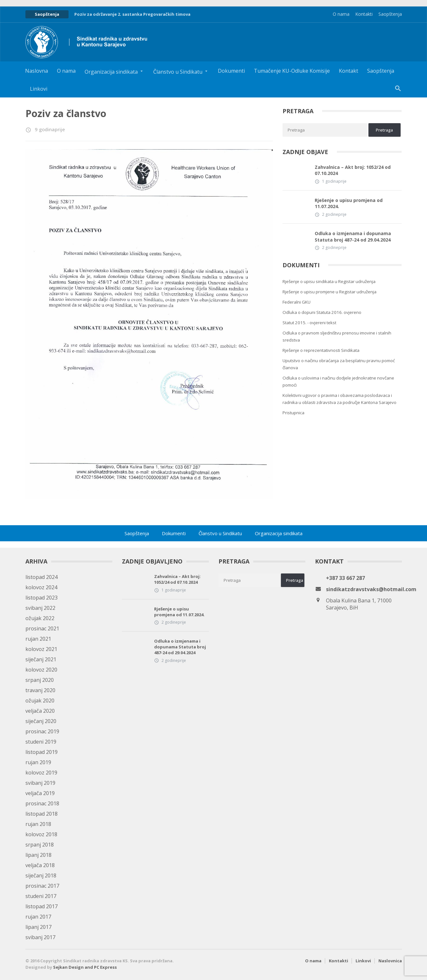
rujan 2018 (38, 824)
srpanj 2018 (40, 845)
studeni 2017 (41, 896)
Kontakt (348, 71)
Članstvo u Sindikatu (220, 533)
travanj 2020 (40, 690)
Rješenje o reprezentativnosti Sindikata (321, 350)
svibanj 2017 (40, 937)
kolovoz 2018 (41, 834)
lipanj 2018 (38, 855)
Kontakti (364, 14)
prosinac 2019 (42, 731)
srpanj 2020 (40, 680)
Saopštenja (390, 14)
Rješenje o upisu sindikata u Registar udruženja (329, 281)
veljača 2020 (40, 711)
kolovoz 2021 (41, 649)
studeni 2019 (41, 742)
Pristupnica (293, 413)
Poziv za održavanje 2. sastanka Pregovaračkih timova (132, 14)
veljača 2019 (40, 793)
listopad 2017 (42, 906)
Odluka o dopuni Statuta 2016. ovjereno (322, 312)
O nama (341, 14)
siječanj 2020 (41, 721)
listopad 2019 (42, 752)
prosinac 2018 (42, 803)
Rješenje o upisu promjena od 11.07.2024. (349, 203)
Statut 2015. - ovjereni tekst (309, 323)
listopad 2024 (42, 577)
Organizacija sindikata (279, 533)
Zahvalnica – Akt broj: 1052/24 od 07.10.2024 (353, 170)
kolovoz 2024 (41, 587)
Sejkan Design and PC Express (85, 967)
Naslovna (37, 71)
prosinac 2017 (42, 886)
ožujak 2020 (40, 701)
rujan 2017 (38, 917)
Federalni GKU (297, 302)
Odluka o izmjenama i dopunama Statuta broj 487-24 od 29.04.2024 (353, 237)
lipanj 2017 (38, 927)
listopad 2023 (42, 598)
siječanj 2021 (41, 659)
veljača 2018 (40, 865)
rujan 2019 (38, 762)
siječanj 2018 (41, 875)
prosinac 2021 (42, 628)
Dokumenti (231, 71)
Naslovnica (390, 961)
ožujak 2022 (40, 618)
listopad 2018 (42, 814)
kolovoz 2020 (41, 670)
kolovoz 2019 (41, 773)
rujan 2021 (38, 639)
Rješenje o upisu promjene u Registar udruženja (330, 292)
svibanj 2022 (40, 608)
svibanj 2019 (40, 783)
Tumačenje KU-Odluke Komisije (292, 71)
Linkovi (39, 89)
